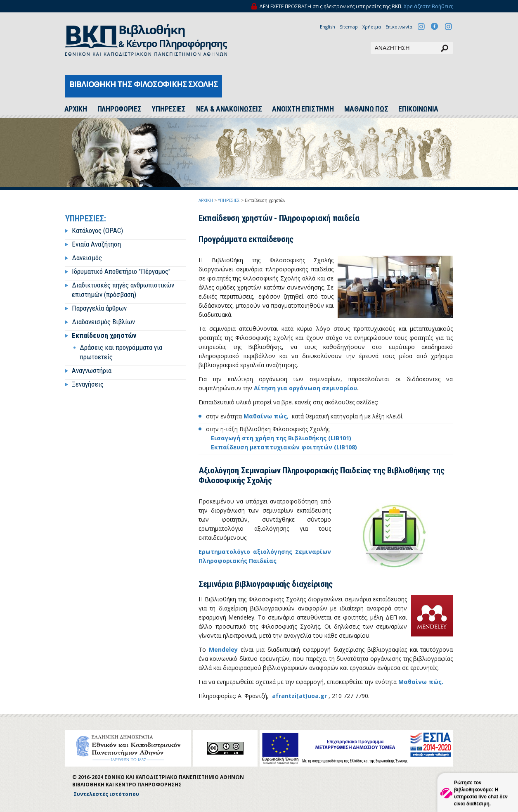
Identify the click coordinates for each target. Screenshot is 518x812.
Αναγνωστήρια (92, 370)
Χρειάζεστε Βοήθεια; (428, 6)
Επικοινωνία (399, 27)
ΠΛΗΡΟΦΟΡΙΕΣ (119, 109)
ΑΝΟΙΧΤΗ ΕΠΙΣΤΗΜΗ (303, 109)
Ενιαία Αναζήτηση (96, 244)
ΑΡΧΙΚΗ (206, 200)
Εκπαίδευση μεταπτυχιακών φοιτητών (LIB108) (284, 447)
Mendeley (223, 649)
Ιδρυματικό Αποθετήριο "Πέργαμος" (121, 271)
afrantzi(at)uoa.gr (299, 696)
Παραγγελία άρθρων (99, 308)
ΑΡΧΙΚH (76, 109)
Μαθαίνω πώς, (266, 416)
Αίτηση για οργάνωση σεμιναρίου (305, 388)
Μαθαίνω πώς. (421, 682)
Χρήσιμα (372, 27)
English (328, 27)
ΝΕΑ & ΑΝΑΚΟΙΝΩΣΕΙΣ (229, 109)
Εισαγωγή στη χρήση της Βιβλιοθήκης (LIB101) (281, 438)
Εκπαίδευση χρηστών (104, 335)
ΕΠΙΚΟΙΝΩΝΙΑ (418, 109)
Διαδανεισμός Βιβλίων (103, 322)
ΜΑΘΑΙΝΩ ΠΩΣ (366, 109)
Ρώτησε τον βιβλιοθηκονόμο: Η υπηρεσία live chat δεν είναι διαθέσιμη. (481, 793)
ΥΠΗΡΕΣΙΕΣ (168, 109)
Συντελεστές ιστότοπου (106, 794)
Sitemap (349, 27)
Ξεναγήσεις (88, 384)
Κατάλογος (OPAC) (97, 230)
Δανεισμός (87, 258)
